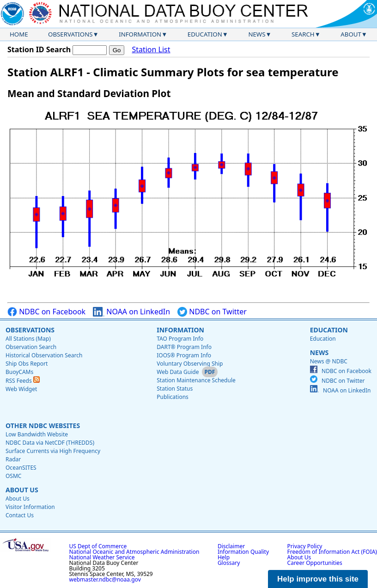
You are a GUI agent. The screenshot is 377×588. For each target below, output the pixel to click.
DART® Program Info (184, 347)
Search (303, 34)
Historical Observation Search (44, 355)
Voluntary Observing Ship (190, 364)
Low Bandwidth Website (37, 434)
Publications (173, 397)
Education (205, 34)
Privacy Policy (305, 546)
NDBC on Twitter (212, 312)
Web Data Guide (178, 372)
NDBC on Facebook (46, 312)
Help (224, 557)
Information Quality (243, 552)
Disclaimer (231, 546)
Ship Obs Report (27, 364)
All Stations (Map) (28, 339)
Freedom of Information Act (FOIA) (332, 552)
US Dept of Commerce (98, 546)
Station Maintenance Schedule (196, 380)
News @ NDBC (329, 361)
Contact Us (20, 515)
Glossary (229, 563)
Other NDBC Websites (43, 426)
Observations (70, 34)
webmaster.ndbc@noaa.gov (105, 579)
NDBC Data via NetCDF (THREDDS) (50, 443)
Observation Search (31, 347)
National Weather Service (102, 557)
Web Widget (21, 389)
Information (140, 34)
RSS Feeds (23, 381)
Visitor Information (30, 507)
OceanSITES (21, 468)
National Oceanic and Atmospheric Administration (134, 552)
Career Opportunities (315, 563)
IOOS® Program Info (184, 355)
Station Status (175, 389)
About (351, 34)
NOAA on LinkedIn (131, 312)
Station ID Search (39, 49)
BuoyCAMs (19, 372)
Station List (151, 50)
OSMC (13, 476)
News (257, 34)
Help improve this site (318, 579)
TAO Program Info (180, 339)
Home (19, 34)
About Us (22, 490)
